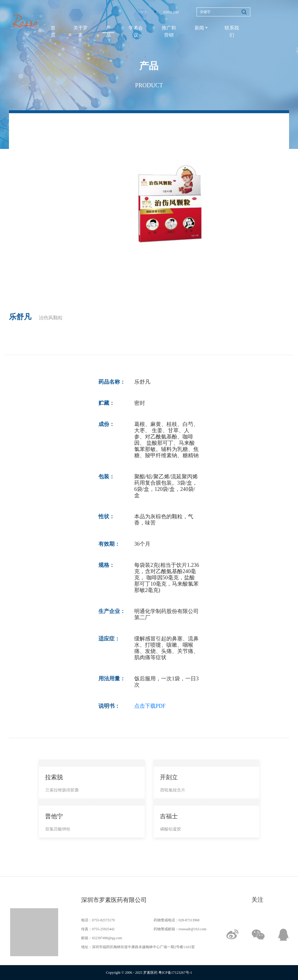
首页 (53, 31)
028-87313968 (189, 920)
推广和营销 (169, 31)
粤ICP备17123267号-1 (175, 973)
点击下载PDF (150, 706)
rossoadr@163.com (193, 929)
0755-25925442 (103, 929)
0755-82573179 (103, 920)
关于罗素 (81, 31)
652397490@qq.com (107, 938)
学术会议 (136, 31)
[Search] (223, 12)
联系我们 (232, 31)
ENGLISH (171, 12)
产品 (108, 31)
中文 (144, 12)
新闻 (199, 28)
